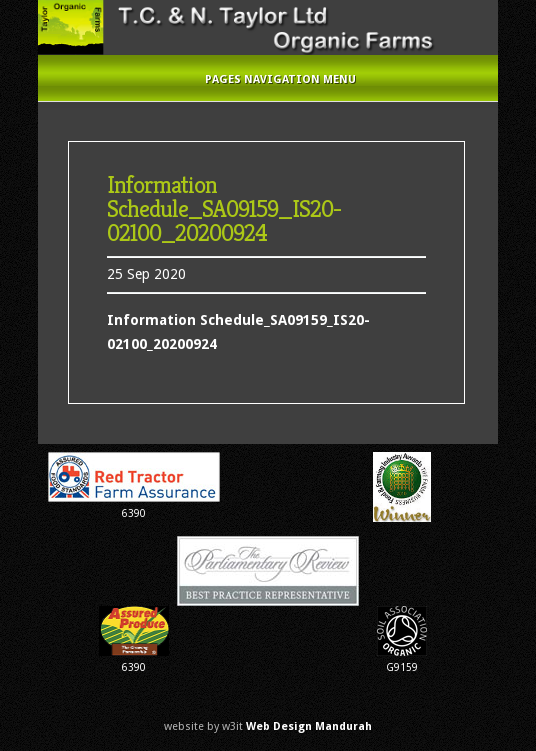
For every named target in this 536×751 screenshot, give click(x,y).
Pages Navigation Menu (267, 79)
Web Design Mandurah (309, 726)
